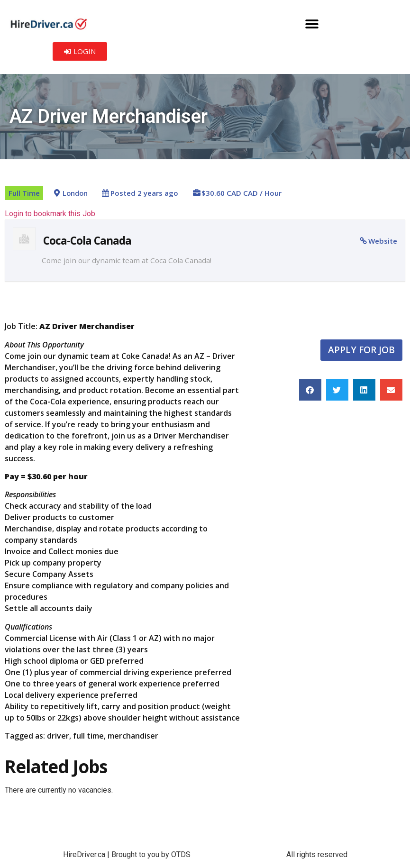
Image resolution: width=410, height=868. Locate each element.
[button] (312, 24)
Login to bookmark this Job (50, 214)
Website (383, 241)
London (75, 193)
